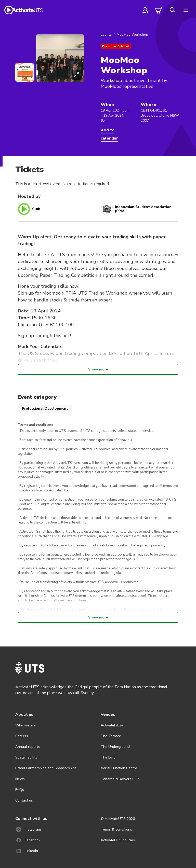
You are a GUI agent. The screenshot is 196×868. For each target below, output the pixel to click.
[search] (172, 10)
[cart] (159, 10)
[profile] (145, 10)
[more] (186, 10)
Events (106, 35)
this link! (62, 336)
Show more (98, 369)
